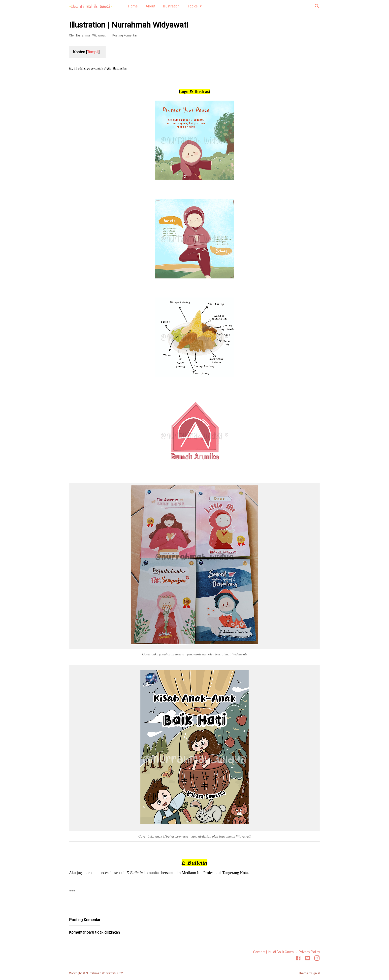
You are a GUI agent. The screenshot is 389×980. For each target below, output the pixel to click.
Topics (193, 6)
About (150, 6)
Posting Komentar (125, 35)
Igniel (316, 973)
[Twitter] (308, 959)
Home (133, 6)
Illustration (171, 6)
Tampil (93, 52)
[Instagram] (317, 959)
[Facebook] (298, 959)
